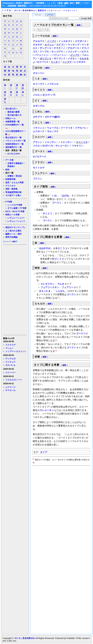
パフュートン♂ (42, 55)
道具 (7, 182)
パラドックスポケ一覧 (15, 141)
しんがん (60, 291)
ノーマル (6, 10)
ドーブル (44, 52)
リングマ (67, 62)
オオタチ (38, 45)
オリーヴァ (39, 84)
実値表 (10, 166)
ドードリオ (67, 128)
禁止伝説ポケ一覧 (13, 137)
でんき (61, 284)
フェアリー (68, 287)
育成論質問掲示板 (13, 192)
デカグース (73, 48)
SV (9, 154)
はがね (65, 196)
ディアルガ (10, 359)
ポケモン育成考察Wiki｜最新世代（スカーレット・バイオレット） (46, 10)
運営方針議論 (11, 237)
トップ (51, 3)
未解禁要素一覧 (12, 122)
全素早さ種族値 (14, 163)
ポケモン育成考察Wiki (25, 638)
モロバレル (10, 365)
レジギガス (80, 62)
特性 (7, 170)
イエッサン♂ (51, 142)
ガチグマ (38, 117)
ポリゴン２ (45, 59)
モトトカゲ (39, 168)
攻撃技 (10, 176)
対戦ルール (10, 118)
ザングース (45, 48)
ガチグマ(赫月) (52, 117)
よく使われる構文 (13, 231)
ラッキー (55, 62)
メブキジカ (53, 84)
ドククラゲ (10, 345)
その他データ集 (12, 195)
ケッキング (74, 45)
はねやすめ (45, 248)
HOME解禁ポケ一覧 (15, 125)
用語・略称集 (11, 189)
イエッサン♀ (67, 142)
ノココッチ (71, 52)
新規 (60, 3)
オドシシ (49, 45)
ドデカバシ (81, 128)
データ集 (9, 160)
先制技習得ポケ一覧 (14, 144)
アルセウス (39, 41)
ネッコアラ (57, 52)
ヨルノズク (53, 131)
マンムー (9, 348)
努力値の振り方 (14, 115)
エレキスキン (48, 284)
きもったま (45, 291)
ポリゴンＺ (60, 59)
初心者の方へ (11, 109)
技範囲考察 (10, 179)
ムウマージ (10, 387)
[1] (58, 297)
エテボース (81, 41)
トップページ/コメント (16, 351)
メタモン (72, 59)
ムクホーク (39, 131)
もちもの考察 (18, 182)
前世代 (19, 3)
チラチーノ (60, 48)
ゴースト (57, 203)
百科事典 (40, 3)
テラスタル (10, 186)
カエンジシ (39, 73)
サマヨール (10, 390)
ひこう (61, 248)
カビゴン (61, 45)
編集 (66, 3)
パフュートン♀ (60, 55)
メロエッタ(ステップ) (44, 95)
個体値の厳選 (13, 112)
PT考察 (9, 202)
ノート (50, 15)
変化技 (19, 176)
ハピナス (84, 52)
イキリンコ (39, 128)
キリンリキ (82, 142)
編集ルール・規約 (13, 234)
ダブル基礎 (12, 208)
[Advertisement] (15, 290)
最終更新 (22, 6)
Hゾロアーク (40, 157)
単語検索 (12, 6)
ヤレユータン (62, 146)
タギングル (39, 106)
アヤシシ (38, 142)
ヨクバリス (43, 62)
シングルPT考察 (15, 205)
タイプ (44, 452)
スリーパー (10, 373)
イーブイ (52, 41)
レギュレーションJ (16, 221)
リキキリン (77, 146)
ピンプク (75, 55)
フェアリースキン (50, 287)
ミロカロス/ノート (14, 380)
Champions (9, 3)
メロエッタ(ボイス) (43, 146)
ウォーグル (53, 128)
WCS (8, 211)
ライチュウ (10, 362)
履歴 (78, 3)
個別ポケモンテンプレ (15, 227)
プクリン (38, 179)
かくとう (48, 213)
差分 (72, 3)
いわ (54, 196)
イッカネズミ (65, 41)
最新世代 (28, 3)
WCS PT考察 (18, 211)
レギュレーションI (16, 218)
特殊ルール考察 (12, 215)
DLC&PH (15, 154)
